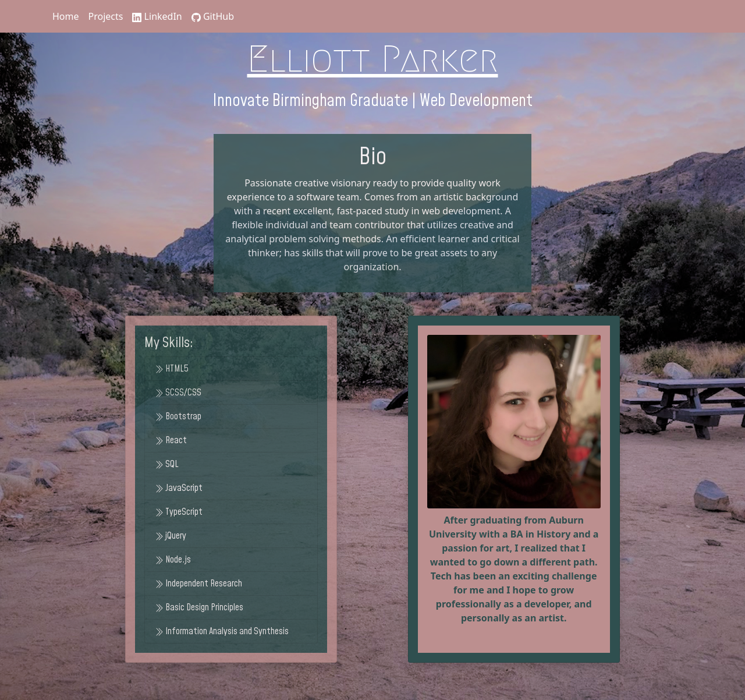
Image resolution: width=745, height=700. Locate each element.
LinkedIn (157, 16)
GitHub (213, 16)
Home (66, 16)
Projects (106, 16)
